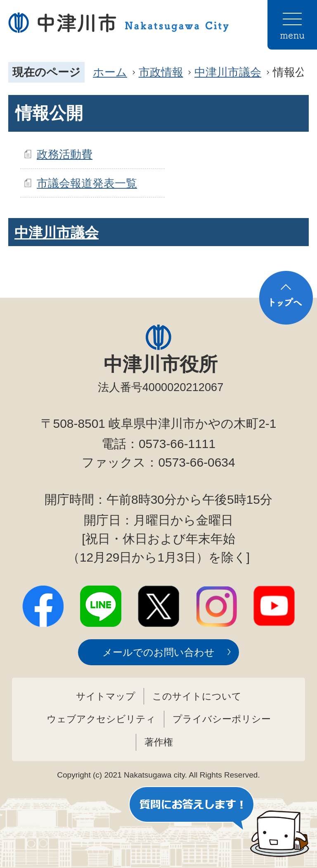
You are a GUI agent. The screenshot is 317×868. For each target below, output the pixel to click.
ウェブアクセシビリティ (101, 719)
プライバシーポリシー (222, 719)
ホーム (110, 72)
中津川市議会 (228, 72)
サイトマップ (106, 696)
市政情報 (161, 72)
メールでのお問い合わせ (158, 652)
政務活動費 (65, 154)
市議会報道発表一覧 (87, 183)
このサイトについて (197, 696)
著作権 (159, 742)
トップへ (286, 298)
